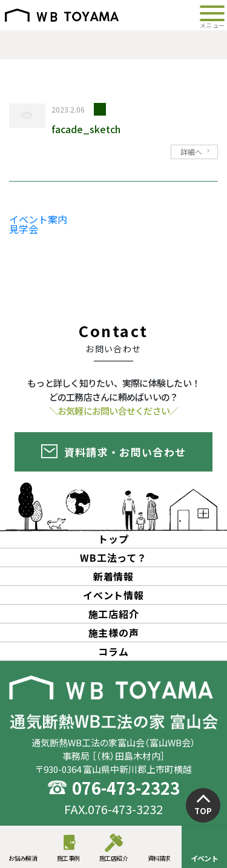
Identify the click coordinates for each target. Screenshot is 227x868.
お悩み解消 (23, 858)
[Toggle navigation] (212, 15)
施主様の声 (114, 633)
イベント (205, 858)
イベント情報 (113, 595)
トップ (113, 539)
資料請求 (159, 858)
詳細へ (191, 152)
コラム (113, 651)
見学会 (24, 229)
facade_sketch (86, 129)
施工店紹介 (114, 858)
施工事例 (68, 858)
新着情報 (113, 576)
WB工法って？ (113, 557)
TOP (203, 811)
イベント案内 (38, 219)
